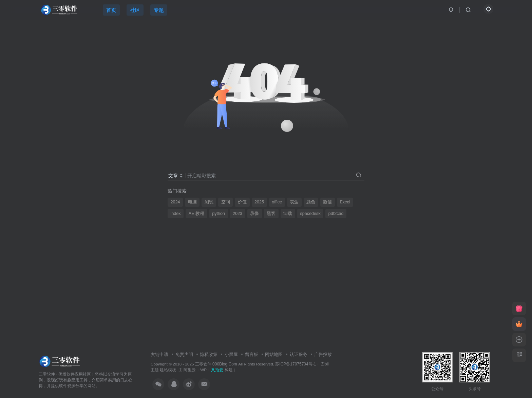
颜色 (311, 202)
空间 (226, 202)
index (176, 214)
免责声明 (184, 354)
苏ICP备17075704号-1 (296, 364)
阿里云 (190, 370)
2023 (237, 214)
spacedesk (310, 214)
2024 (175, 202)
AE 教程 (196, 214)
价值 (242, 202)
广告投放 (323, 354)
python (218, 214)
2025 (259, 202)
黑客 (271, 214)
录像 (254, 214)
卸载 (288, 214)
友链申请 (159, 354)
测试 (209, 202)
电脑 (192, 202)
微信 (327, 202)
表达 (294, 202)
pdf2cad (336, 214)
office (277, 202)
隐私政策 (209, 354)
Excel (345, 202)
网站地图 (274, 354)
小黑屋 (231, 354)
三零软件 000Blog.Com (217, 364)
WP (203, 370)
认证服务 (299, 354)
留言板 (252, 354)
